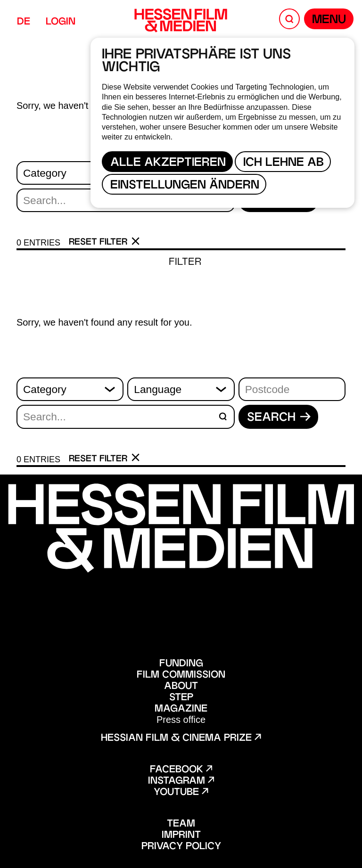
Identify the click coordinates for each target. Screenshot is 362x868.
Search (279, 418)
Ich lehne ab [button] (284, 163)
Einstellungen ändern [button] (185, 186)
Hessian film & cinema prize (181, 738)
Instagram (181, 781)
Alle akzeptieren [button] (168, 163)
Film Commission (181, 675)
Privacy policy (181, 847)
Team (181, 824)
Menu (329, 20)
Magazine (181, 709)
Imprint (181, 835)
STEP (181, 698)
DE (24, 22)
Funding (181, 664)
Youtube (181, 793)
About (181, 687)
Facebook (181, 770)
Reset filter (104, 242)
